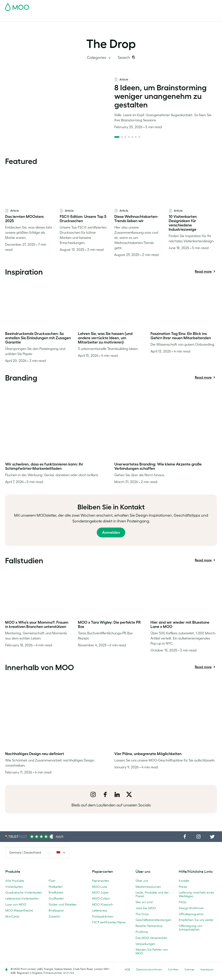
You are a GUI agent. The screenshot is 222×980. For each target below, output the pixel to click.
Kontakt (184, 881)
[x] (129, 794)
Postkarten (36, 18)
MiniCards (12, 916)
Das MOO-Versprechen (151, 938)
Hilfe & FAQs (189, 18)
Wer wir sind (144, 902)
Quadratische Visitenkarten (24, 892)
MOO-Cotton (101, 898)
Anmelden (111, 532)
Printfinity (142, 932)
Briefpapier (56, 910)
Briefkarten (56, 892)
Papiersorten (101, 881)
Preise (183, 887)
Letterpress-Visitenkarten (22, 898)
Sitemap (189, 969)
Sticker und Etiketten (63, 904)
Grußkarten (56, 898)
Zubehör (117, 18)
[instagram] (93, 794)
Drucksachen (98, 18)
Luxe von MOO (16, 904)
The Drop (111, 44)
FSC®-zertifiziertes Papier (109, 922)
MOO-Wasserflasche (19, 910)
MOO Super (100, 892)
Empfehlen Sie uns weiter (196, 920)
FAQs (183, 902)
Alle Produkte (15, 881)
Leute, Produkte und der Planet (152, 894)
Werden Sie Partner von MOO (152, 951)
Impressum (207, 969)
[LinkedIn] (117, 794)
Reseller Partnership (149, 926)
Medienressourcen (148, 887)
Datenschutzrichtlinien (149, 969)
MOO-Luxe (100, 887)
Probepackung (130, 6)
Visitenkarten (15, 18)
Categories (97, 58)
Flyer (81, 18)
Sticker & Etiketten (60, 18)
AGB (127, 969)
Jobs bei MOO (146, 908)
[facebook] (105, 794)
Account (150, 6)
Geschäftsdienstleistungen (147, 18)
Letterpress (100, 910)
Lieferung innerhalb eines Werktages (196, 894)
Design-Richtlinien (191, 908)
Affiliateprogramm (191, 914)
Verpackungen (145, 944)
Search (124, 58)
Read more (203, 272)
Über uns (142, 881)
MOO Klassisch (102, 904)
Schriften (173, 969)
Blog (173, 18)
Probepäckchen (103, 916)
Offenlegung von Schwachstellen (191, 928)
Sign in (165, 6)
